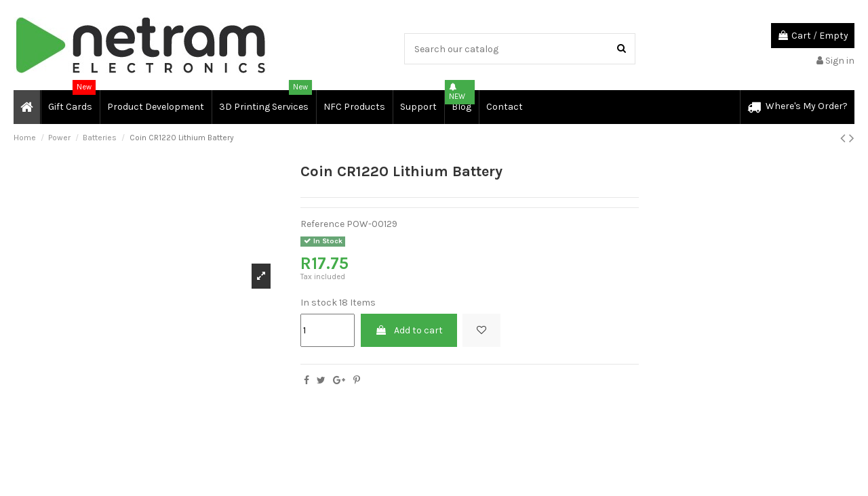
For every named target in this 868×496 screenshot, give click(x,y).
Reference (322, 224)
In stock (319, 303)
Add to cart (409, 330)
